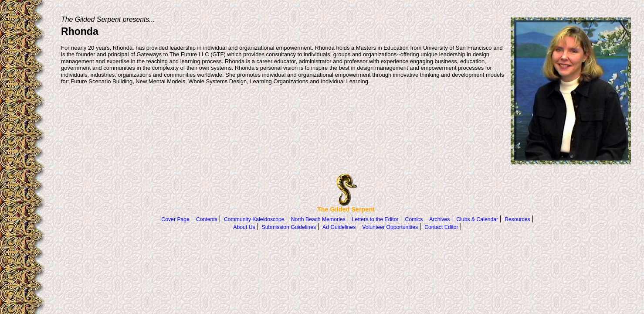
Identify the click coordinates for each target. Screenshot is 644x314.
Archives (439, 219)
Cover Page (175, 219)
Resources (517, 219)
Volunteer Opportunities (390, 227)
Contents (207, 219)
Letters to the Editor (375, 219)
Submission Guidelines (289, 227)
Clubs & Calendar (477, 219)
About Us (244, 227)
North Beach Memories (318, 219)
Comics (414, 219)
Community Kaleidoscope (254, 219)
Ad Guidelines (339, 227)
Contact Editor (441, 227)
